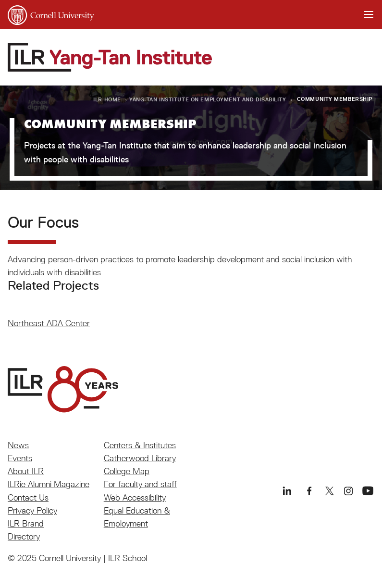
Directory (24, 536)
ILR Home (107, 99)
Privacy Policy (32, 510)
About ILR (26, 471)
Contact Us (28, 497)
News (18, 445)
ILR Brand (26, 523)
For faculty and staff (140, 484)
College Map (127, 471)
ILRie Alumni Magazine (49, 484)
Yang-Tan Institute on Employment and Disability (208, 99)
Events (20, 458)
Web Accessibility (135, 497)
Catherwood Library (140, 458)
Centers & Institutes (140, 445)
